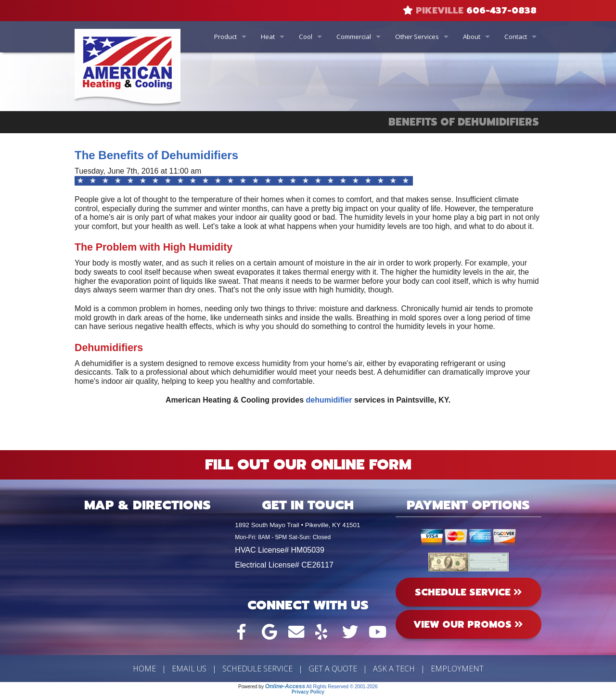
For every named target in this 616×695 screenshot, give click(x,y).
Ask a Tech (394, 669)
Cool (306, 37)
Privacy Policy (308, 692)
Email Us (189, 669)
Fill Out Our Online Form (308, 465)
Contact (516, 37)
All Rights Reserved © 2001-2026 (342, 687)
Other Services (417, 37)
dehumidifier (330, 400)
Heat (268, 37)
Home (144, 669)
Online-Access (285, 686)
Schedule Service (257, 669)
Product (225, 37)
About (472, 37)
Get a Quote (333, 669)
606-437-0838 (501, 11)
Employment (457, 669)
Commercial (354, 37)
